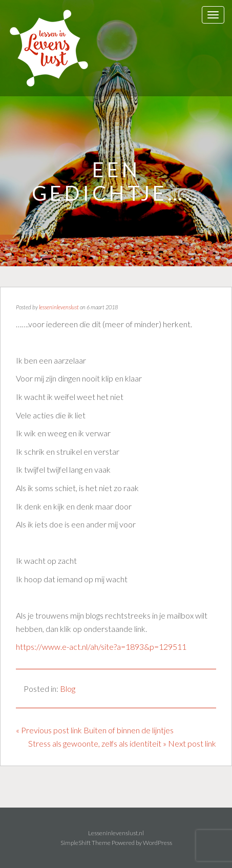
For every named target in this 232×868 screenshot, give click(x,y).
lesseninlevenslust (59, 307)
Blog (68, 689)
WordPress (157, 843)
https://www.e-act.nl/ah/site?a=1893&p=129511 (101, 647)
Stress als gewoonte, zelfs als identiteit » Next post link (122, 743)
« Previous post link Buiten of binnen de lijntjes (95, 730)
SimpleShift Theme (86, 843)
